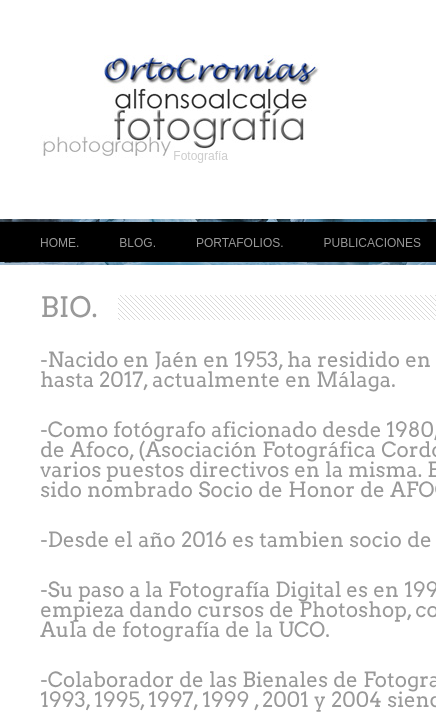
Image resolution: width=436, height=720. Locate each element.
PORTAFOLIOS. (240, 243)
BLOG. (137, 243)
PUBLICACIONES (372, 243)
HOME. (59, 243)
